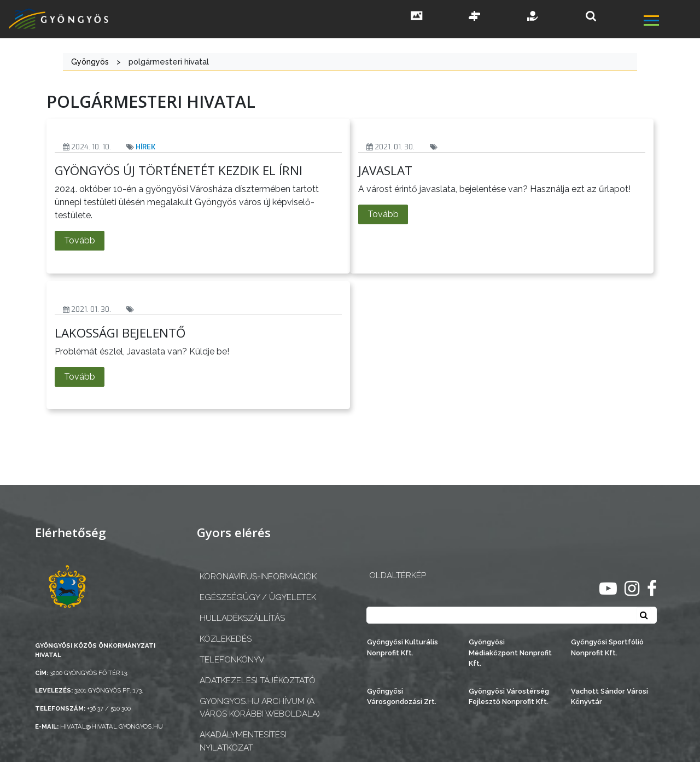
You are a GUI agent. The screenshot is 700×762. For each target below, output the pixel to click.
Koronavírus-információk (258, 577)
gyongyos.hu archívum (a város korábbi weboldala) (260, 708)
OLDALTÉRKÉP (398, 575)
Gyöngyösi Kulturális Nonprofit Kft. (402, 647)
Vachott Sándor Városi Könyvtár (609, 696)
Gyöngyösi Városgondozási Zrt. (402, 696)
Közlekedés (226, 639)
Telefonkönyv (232, 660)
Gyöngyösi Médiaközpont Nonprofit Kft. (510, 652)
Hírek (145, 147)
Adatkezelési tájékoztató (258, 680)
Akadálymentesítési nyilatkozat (243, 741)
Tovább (80, 240)
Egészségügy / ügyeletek (258, 597)
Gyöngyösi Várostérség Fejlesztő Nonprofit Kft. (509, 696)
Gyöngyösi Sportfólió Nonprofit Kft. (607, 647)
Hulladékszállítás (242, 618)
